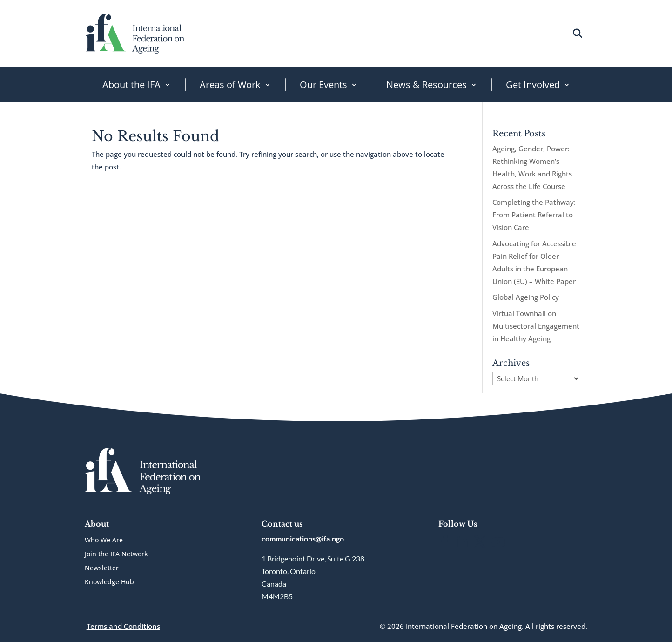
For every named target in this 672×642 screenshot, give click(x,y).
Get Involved (533, 84)
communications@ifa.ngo (303, 538)
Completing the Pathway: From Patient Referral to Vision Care (534, 215)
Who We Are (104, 541)
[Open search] (577, 33)
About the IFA (131, 84)
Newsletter (102, 568)
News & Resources (427, 84)
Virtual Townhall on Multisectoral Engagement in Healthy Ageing (536, 326)
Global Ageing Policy (526, 297)
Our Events (323, 84)
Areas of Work (230, 84)
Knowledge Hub (109, 582)
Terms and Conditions (123, 626)
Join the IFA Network (116, 554)
